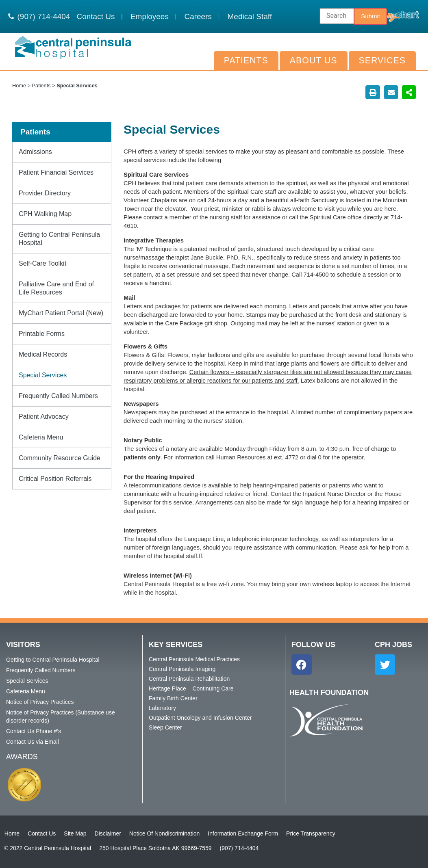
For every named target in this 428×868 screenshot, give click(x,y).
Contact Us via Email (33, 742)
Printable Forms (42, 334)
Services (382, 61)
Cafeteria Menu (41, 437)
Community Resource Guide (60, 458)
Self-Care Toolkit (42, 263)
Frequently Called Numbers (58, 396)
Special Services (43, 375)
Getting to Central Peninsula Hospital (59, 239)
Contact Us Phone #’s (34, 731)
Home (19, 86)
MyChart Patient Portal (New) (61, 313)
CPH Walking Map (45, 214)
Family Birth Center (173, 698)
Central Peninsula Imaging (182, 669)
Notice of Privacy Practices (40, 702)
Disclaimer (108, 833)
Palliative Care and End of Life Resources (56, 288)
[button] (373, 92)
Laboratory (162, 708)
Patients (246, 61)
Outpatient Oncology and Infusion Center (200, 718)
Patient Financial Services (56, 172)
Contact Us (41, 833)
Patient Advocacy (44, 417)
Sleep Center (165, 727)
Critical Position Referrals (55, 479)
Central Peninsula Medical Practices (194, 659)
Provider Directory (45, 193)
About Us (314, 61)
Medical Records (43, 354)
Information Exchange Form (243, 833)
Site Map (75, 833)
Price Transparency (310, 833)
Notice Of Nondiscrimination (164, 833)
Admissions (35, 152)
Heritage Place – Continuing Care (191, 688)
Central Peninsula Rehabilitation (189, 679)
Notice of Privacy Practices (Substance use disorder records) (61, 716)
